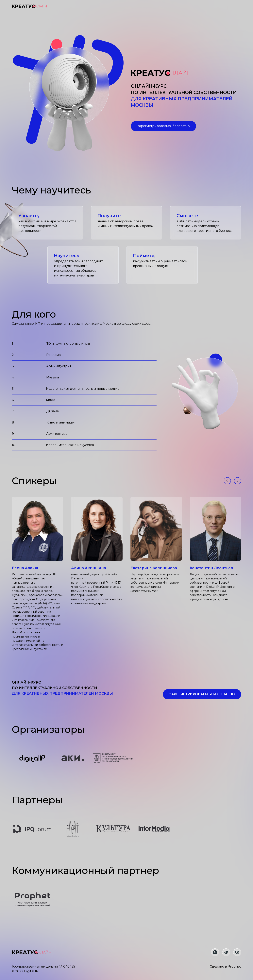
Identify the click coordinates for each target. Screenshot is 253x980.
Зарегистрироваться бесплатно (163, 126)
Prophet (234, 966)
